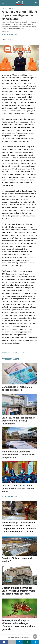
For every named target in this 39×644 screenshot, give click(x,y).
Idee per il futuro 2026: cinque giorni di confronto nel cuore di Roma (18, 489)
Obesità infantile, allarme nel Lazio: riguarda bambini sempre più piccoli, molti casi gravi (18, 591)
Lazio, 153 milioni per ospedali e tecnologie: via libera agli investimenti (19, 421)
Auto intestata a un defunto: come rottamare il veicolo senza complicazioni (18, 455)
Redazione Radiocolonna (10, 34)
